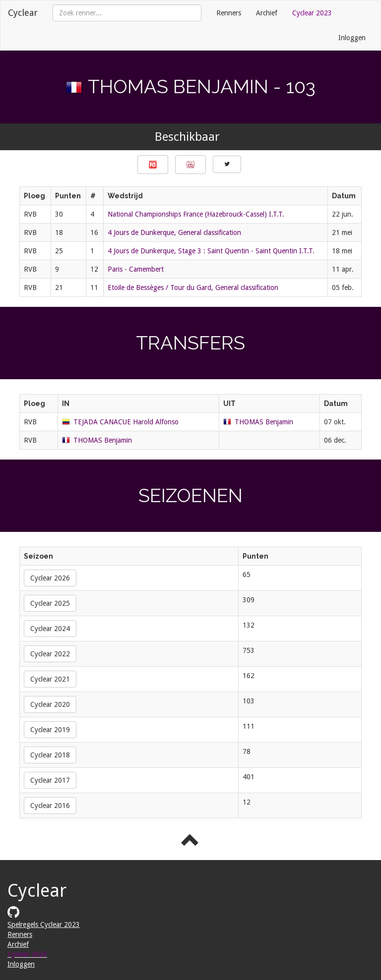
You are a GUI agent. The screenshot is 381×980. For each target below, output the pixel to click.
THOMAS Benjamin (264, 422)
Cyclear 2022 (50, 654)
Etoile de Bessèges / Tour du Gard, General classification (193, 288)
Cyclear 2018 (50, 755)
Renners (229, 13)
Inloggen (352, 38)
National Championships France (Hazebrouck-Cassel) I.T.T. (196, 214)
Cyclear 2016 (50, 806)
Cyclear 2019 (50, 730)
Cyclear (23, 13)
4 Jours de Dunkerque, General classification (174, 232)
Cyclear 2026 (50, 578)
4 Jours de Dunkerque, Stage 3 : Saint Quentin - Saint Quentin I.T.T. (211, 251)
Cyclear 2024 (50, 629)
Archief (267, 13)
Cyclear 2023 (312, 13)
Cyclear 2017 (50, 780)
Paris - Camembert (136, 269)
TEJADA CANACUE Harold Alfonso (126, 422)
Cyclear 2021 (50, 679)
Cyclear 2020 (50, 704)
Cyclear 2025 (50, 603)
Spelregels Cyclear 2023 (44, 924)
